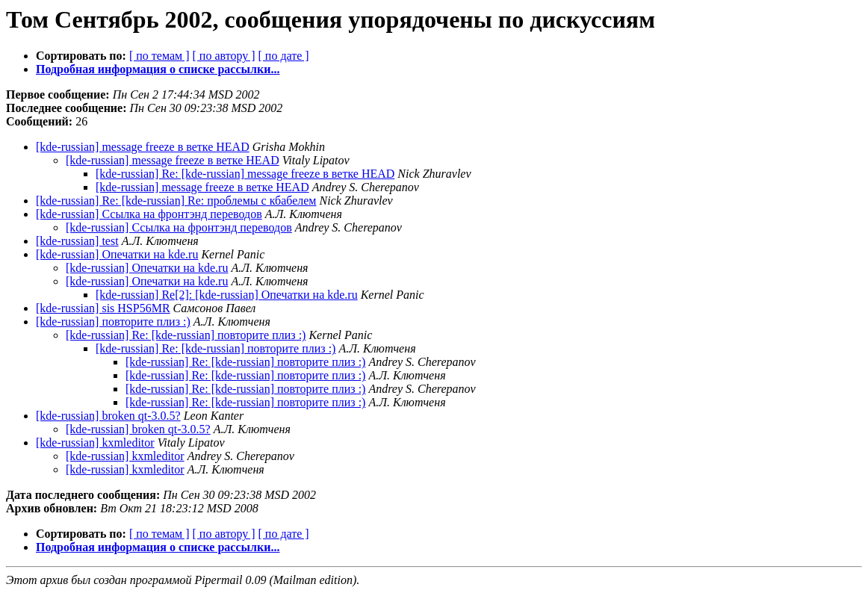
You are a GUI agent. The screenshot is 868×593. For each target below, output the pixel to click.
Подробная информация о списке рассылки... (158, 69)
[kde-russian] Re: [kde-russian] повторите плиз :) (186, 335)
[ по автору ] (223, 56)
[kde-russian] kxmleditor (95, 443)
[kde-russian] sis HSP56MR (103, 308)
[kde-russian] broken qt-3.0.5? (108, 416)
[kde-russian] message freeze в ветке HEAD (143, 147)
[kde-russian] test (77, 241)
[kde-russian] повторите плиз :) (113, 322)
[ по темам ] (159, 56)
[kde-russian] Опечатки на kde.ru (117, 254)
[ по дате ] (284, 56)
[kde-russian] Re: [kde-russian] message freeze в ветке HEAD (245, 174)
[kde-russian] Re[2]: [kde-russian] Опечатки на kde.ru (227, 295)
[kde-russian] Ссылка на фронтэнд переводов (149, 214)
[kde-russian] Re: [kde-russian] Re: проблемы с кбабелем (176, 201)
